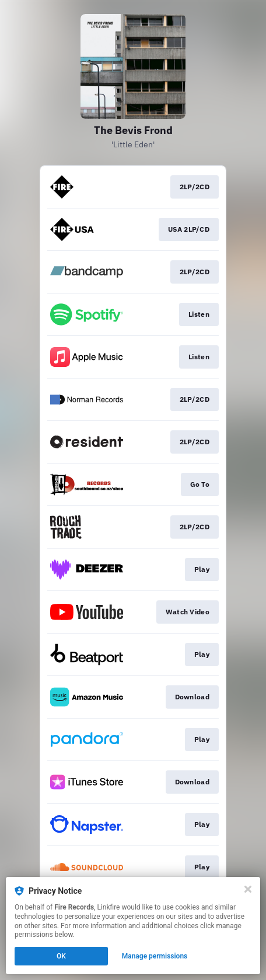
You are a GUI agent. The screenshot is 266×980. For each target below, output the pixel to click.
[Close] (248, 889)
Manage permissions (155, 956)
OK (61, 956)
